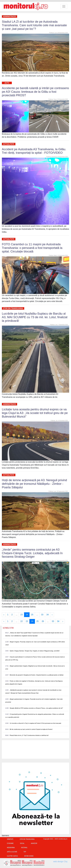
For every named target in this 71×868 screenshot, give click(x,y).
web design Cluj (60, 862)
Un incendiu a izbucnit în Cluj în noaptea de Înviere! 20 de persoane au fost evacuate (35, 723)
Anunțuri (34, 843)
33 (42, 615)
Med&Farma (11, 848)
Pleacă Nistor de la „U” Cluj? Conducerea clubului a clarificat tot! (29, 735)
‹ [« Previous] (4, 615)
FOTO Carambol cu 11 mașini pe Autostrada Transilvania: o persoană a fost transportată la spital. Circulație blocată (32, 248)
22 (21, 621)
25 (32, 615)
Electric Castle (12, 856)
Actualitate (9, 144)
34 (48, 615)
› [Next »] (52, 615)
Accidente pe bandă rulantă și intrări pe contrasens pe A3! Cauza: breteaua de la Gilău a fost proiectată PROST (35, 92)
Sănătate (10, 839)
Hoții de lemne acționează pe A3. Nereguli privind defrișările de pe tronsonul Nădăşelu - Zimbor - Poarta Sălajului (34, 484)
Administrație (9, 16)
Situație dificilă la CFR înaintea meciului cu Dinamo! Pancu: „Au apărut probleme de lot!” (36, 708)
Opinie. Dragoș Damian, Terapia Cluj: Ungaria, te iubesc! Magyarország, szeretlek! (35, 651)
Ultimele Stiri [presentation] (8, 628)
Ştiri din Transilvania (13, 308)
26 (43, 621)
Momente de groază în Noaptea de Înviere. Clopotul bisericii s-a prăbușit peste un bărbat (36, 675)
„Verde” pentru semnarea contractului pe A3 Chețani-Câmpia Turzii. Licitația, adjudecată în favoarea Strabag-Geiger (32, 553)
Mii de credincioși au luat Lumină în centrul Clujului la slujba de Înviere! (31, 729)
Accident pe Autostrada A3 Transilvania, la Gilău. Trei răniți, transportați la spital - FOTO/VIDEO (34, 151)
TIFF (25, 852)
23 (21, 615)
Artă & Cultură (12, 852)
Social (22, 843)
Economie (10, 843)
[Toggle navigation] (64, 6)
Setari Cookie (29, 856)
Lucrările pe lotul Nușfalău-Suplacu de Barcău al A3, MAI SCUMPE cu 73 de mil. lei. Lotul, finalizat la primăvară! (35, 317)
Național (24, 848)
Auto (7, 83)
